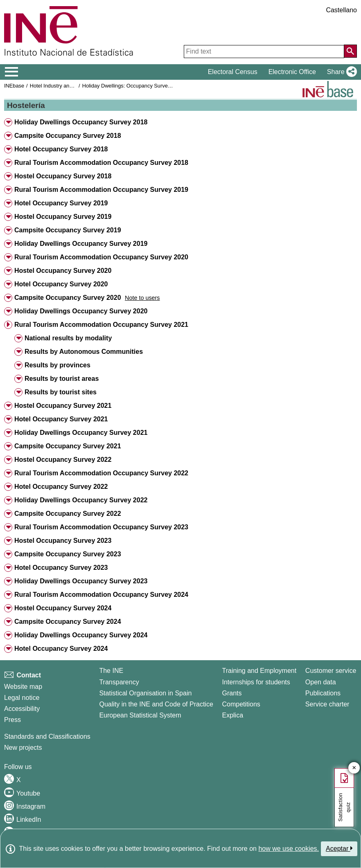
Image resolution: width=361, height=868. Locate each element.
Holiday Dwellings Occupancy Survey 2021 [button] (81, 433)
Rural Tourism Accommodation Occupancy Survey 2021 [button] (101, 325)
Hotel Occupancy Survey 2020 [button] (61, 284)
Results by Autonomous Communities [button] (84, 352)
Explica (232, 715)
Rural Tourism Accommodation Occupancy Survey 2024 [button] (101, 595)
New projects (23, 748)
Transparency (119, 682)
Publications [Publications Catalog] (323, 693)
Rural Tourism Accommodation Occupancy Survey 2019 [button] (101, 190)
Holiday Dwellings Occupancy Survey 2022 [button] (81, 500)
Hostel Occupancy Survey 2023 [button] (63, 541)
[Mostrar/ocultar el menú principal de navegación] (12, 72)
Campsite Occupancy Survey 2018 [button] (68, 136)
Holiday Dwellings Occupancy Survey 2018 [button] (81, 122)
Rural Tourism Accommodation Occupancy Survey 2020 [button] (101, 257)
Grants (232, 693)
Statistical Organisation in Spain (145, 693)
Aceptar (339, 848)
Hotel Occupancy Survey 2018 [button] (61, 149)
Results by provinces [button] (58, 365)
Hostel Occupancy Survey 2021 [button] (63, 406)
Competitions (241, 704)
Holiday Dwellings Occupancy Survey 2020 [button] (81, 311)
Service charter (327, 704)
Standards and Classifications (47, 736)
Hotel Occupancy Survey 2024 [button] (61, 649)
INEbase (14, 86)
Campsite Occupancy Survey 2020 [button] (68, 298)
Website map (23, 687)
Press (12, 720)
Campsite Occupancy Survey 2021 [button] (68, 446)
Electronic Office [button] (292, 72)
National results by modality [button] (68, 338)
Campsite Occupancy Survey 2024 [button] (68, 622)
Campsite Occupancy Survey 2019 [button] (68, 230)
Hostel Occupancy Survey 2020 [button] (63, 271)
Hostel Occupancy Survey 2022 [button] (63, 460)
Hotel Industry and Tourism (61, 86)
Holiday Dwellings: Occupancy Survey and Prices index (147, 86)
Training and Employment (259, 671)
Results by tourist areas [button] (62, 379)
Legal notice (22, 698)
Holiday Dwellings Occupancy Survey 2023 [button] (81, 581)
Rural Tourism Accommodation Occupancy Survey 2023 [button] (101, 527)
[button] (340, 72)
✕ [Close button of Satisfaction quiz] (354, 768)
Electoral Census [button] (233, 72)
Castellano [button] (341, 10)
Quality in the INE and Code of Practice (156, 704)
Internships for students (256, 682)
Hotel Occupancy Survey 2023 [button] (61, 568)
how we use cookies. (289, 849)
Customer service (331, 671)
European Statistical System (140, 715)
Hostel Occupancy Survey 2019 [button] (63, 217)
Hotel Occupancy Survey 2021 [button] (61, 419)
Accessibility (22, 709)
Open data (321, 682)
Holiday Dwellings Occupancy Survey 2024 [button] (81, 635)
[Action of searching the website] (350, 51)
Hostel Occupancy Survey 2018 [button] (63, 176)
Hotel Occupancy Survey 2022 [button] (61, 487)
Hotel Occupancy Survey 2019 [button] (61, 203)
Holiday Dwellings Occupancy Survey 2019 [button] (81, 244)
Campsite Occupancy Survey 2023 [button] (68, 554)
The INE (111, 671)
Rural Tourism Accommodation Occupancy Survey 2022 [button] (101, 473)
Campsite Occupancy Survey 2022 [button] (68, 514)
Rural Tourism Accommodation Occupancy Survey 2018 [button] (101, 163)
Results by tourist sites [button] (61, 392)
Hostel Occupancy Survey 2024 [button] (63, 608)
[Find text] (264, 52)
